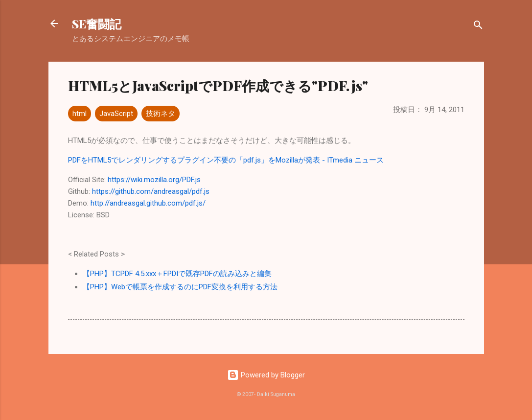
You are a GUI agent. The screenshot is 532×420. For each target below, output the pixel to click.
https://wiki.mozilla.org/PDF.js (154, 180)
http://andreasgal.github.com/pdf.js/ (148, 203)
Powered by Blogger (266, 375)
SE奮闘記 (97, 23)
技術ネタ (161, 114)
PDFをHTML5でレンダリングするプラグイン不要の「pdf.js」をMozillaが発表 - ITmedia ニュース (226, 160)
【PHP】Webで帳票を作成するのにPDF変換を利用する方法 (180, 287)
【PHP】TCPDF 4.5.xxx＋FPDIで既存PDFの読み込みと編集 (177, 274)
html (80, 114)
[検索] (478, 27)
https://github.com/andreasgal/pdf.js (151, 191)
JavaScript (116, 114)
